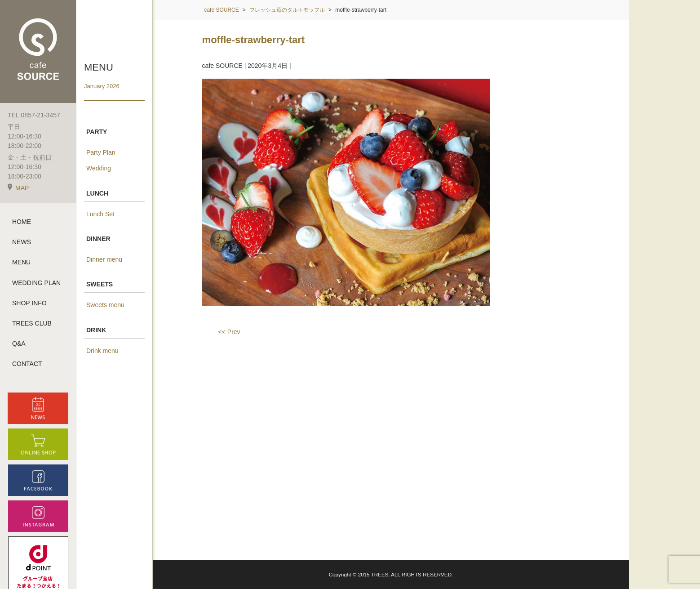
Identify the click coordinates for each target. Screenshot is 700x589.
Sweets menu (105, 305)
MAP (18, 188)
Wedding (99, 168)
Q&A (19, 344)
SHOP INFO (29, 303)
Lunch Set (100, 214)
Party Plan (101, 152)
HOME (22, 222)
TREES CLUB (32, 323)
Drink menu (102, 351)
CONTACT (27, 364)
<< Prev (229, 332)
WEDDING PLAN (36, 283)
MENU (21, 262)
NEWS (22, 242)
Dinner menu (104, 259)
